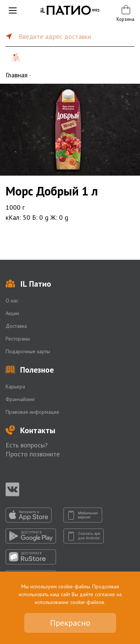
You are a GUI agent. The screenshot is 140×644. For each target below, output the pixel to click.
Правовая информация (32, 412)
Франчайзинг (20, 399)
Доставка (16, 326)
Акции (12, 313)
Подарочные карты (28, 351)
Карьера (15, 386)
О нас (12, 301)
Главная (17, 75)
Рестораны (18, 339)
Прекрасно (70, 623)
